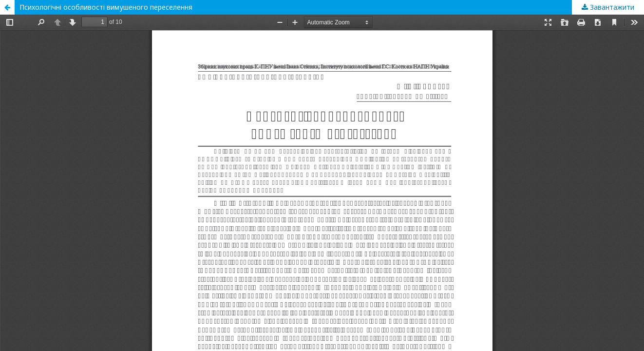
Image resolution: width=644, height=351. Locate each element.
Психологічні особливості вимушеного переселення (106, 7)
